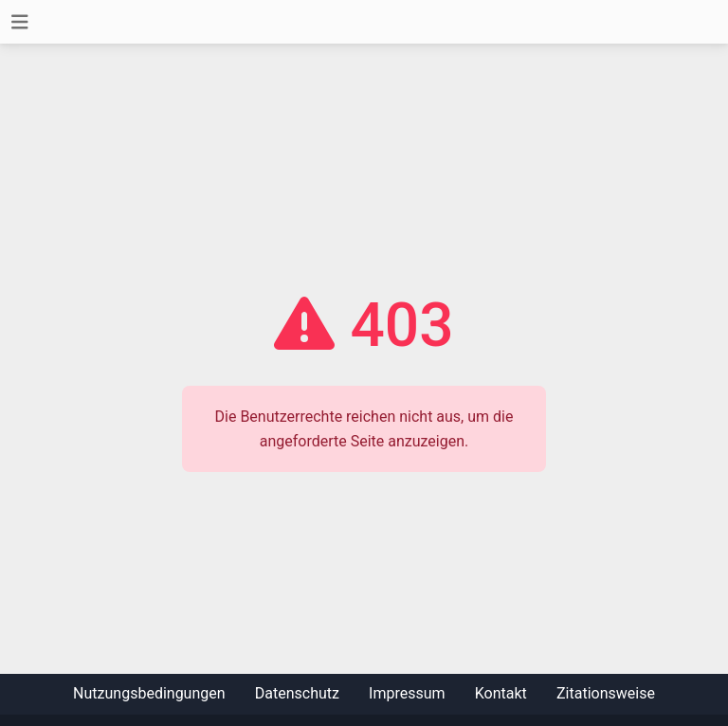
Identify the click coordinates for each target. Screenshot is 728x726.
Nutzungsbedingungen (149, 693)
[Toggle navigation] (20, 22)
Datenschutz (297, 693)
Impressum (407, 693)
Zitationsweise (606, 693)
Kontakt (501, 693)
